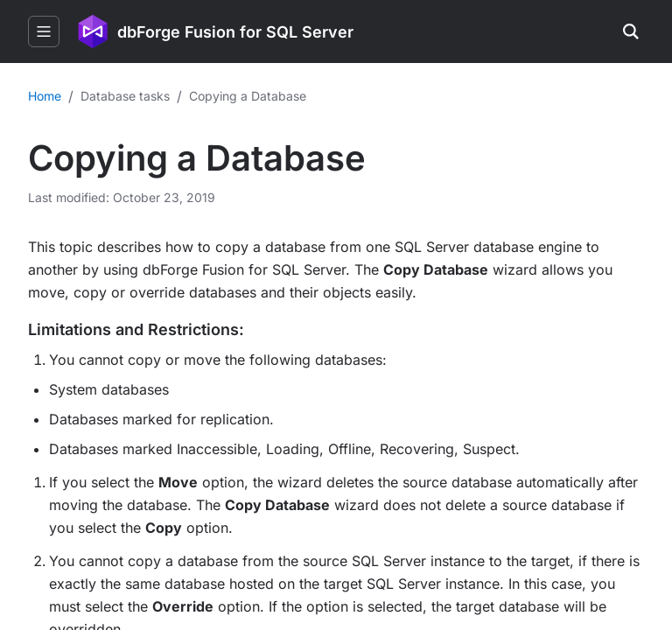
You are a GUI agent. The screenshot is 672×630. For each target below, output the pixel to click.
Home (45, 96)
